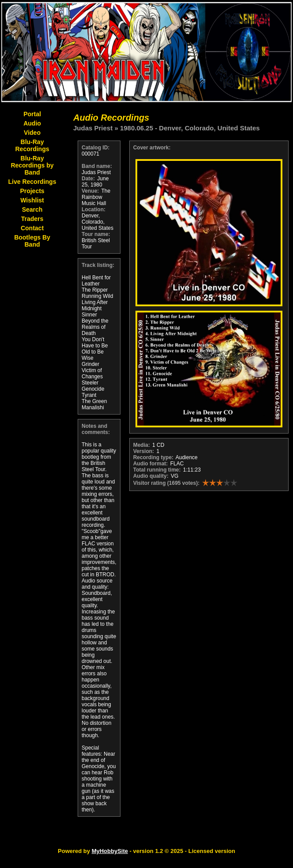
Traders (32, 219)
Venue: (90, 191)
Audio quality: (151, 476)
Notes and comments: (96, 429)
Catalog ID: (96, 148)
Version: (144, 451)
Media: (142, 445)
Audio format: (151, 464)
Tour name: (96, 234)
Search (32, 209)
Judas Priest (93, 128)
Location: (94, 209)
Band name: (97, 166)
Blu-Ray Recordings (32, 145)
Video (32, 133)
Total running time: (157, 470)
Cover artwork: (152, 148)
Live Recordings (32, 182)
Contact (32, 228)
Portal (32, 114)
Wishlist (32, 200)
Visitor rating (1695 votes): (167, 483)
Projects (32, 191)
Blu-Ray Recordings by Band (32, 165)
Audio (32, 123)
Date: (88, 179)
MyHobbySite (110, 851)
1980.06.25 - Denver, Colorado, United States (190, 128)
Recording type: (153, 457)
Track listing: (98, 265)
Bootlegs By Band (32, 241)
